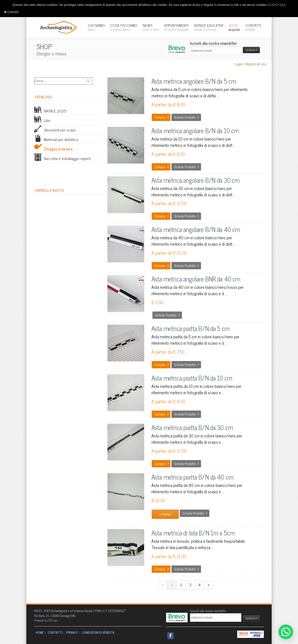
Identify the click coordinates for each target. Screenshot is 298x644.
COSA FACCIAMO (124, 27)
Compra (160, 117)
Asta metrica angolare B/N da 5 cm (194, 81)
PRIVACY (72, 632)
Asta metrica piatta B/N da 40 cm (192, 477)
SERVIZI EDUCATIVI (209, 27)
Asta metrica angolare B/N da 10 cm (195, 130)
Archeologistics (57, 27)
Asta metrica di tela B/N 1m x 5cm (193, 533)
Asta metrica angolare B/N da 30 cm (195, 180)
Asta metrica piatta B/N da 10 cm (192, 378)
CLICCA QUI (277, 5)
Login (239, 64)
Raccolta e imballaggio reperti (62, 158)
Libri (42, 120)
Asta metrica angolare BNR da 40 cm (196, 279)
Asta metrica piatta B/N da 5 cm (190, 328)
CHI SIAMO (96, 27)
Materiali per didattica (56, 139)
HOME (40, 632)
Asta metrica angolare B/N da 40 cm (196, 229)
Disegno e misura (53, 149)
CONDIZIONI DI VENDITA (98, 632)
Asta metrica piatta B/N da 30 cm (192, 427)
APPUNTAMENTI (176, 27)
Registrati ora (256, 64)
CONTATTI (253, 27)
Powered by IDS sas (46, 620)
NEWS (151, 27)
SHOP (234, 27)
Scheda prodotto (185, 117)
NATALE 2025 (50, 111)
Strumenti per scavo (55, 130)
